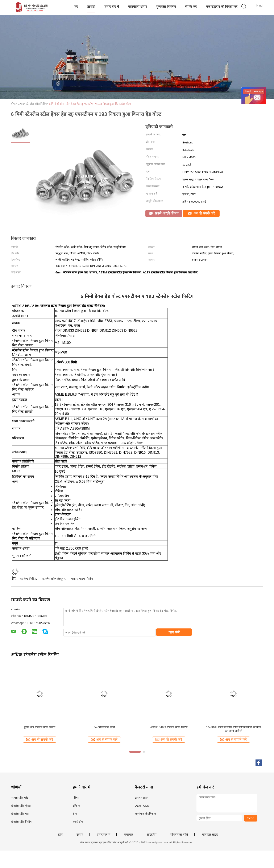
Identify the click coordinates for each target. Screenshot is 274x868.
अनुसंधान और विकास (145, 814)
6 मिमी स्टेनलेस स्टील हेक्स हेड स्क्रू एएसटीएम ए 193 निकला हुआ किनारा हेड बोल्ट (90, 104)
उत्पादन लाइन (141, 798)
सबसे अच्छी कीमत (164, 213)
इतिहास (76, 806)
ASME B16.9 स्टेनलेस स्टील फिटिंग (169, 727)
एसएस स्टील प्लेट (20, 798)
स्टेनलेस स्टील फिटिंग (21, 822)
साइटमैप (152, 835)
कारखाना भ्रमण (138, 7)
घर (76, 7)
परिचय (76, 798)
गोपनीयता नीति (179, 835)
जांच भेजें (174, 632)
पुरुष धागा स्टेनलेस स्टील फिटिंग (40, 727)
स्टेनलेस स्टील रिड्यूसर (54, 579)
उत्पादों (91, 7)
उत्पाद (80, 835)
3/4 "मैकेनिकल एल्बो (104, 727)
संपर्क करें (191, 7)
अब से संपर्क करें (201, 213)
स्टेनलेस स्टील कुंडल (21, 806)
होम (60, 835)
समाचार (128, 835)
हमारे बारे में (112, 7)
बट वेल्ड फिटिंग (28, 579)
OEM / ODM (142, 806)
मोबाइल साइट (210, 835)
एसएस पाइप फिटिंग (82, 579)
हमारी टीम (78, 822)
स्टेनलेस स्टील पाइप (20, 814)
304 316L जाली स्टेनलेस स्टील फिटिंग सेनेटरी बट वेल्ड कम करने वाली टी (233, 729)
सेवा (75, 814)
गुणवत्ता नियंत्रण (166, 7)
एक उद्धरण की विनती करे (222, 7)
